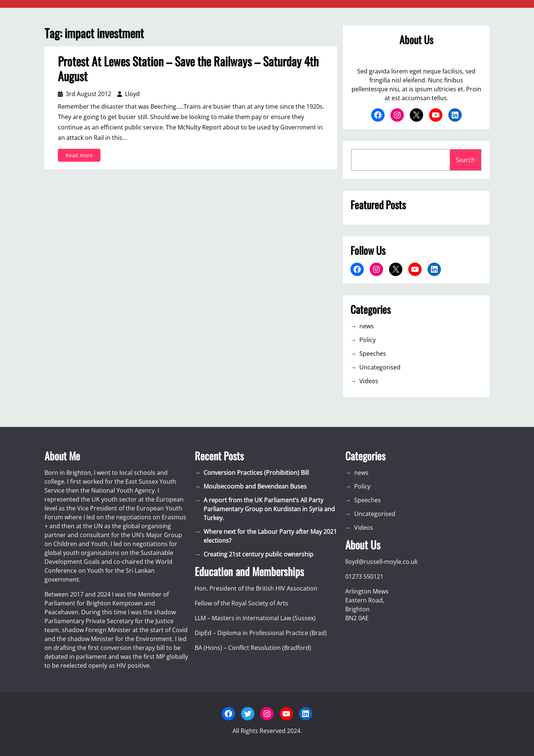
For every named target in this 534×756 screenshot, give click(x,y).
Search (465, 160)
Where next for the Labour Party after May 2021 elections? (270, 536)
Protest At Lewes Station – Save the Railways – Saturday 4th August (188, 69)
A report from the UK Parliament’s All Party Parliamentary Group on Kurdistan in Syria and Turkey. (269, 509)
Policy (367, 340)
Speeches (373, 354)
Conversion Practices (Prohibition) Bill (256, 473)
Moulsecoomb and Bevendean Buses (255, 486)
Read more (81, 156)
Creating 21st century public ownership (258, 554)
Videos (369, 381)
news (367, 326)
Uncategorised (380, 367)
